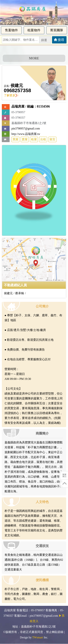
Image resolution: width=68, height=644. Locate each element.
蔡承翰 (20, 293)
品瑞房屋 (18, 106)
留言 (52, 139)
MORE (34, 58)
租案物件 (34, 30)
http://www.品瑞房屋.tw (26, 134)
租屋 (34, 139)
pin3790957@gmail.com (26, 128)
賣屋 (25, 139)
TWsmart (38, 637)
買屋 (15, 139)
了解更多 (11, 95)
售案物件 (11, 30)
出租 (43, 139)
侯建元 (17, 86)
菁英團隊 (57, 30)
